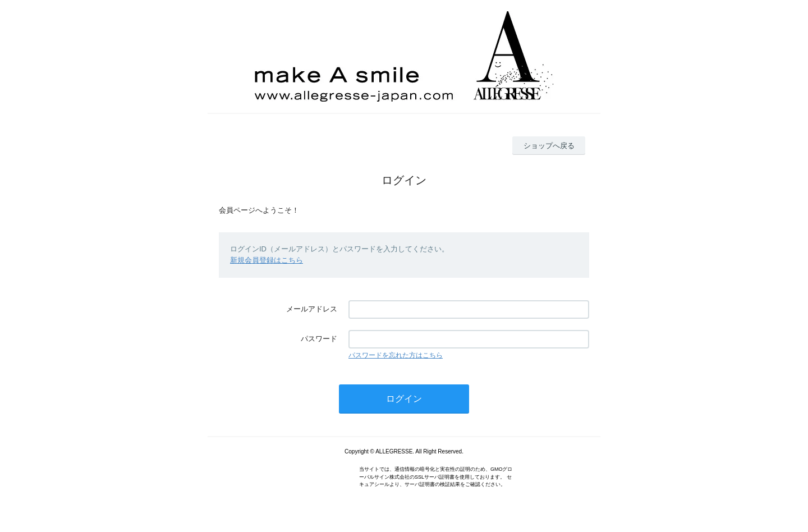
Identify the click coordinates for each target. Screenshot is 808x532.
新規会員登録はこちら (267, 260)
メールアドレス (312, 309)
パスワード (319, 339)
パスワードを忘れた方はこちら (396, 355)
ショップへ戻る (549, 146)
